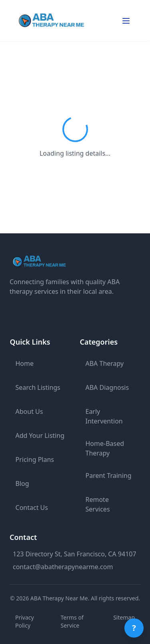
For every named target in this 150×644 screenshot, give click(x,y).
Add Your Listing (40, 435)
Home (25, 363)
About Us (29, 411)
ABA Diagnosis (107, 387)
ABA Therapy (105, 363)
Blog (22, 484)
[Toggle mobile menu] (126, 21)
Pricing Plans (35, 459)
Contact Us (32, 508)
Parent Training (109, 475)
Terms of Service (72, 621)
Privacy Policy (25, 621)
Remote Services (98, 504)
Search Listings (38, 387)
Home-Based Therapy (105, 448)
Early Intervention (104, 416)
